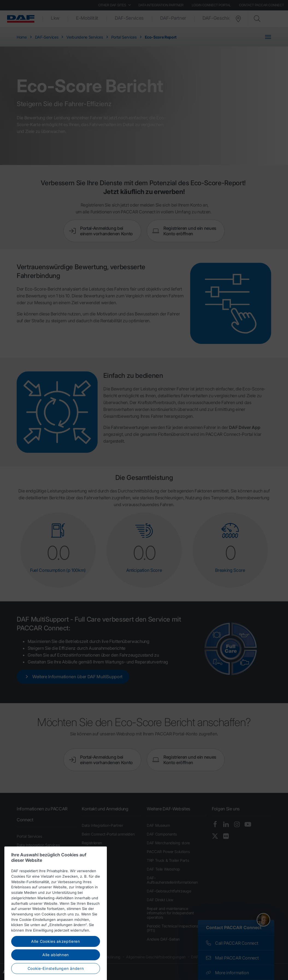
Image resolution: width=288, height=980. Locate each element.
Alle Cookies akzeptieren (56, 971)
